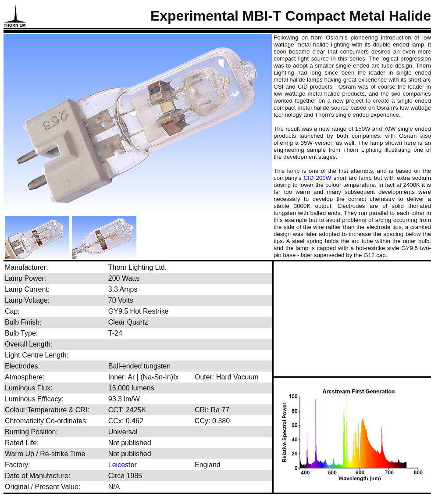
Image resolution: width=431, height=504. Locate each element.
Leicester (123, 465)
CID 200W (317, 178)
